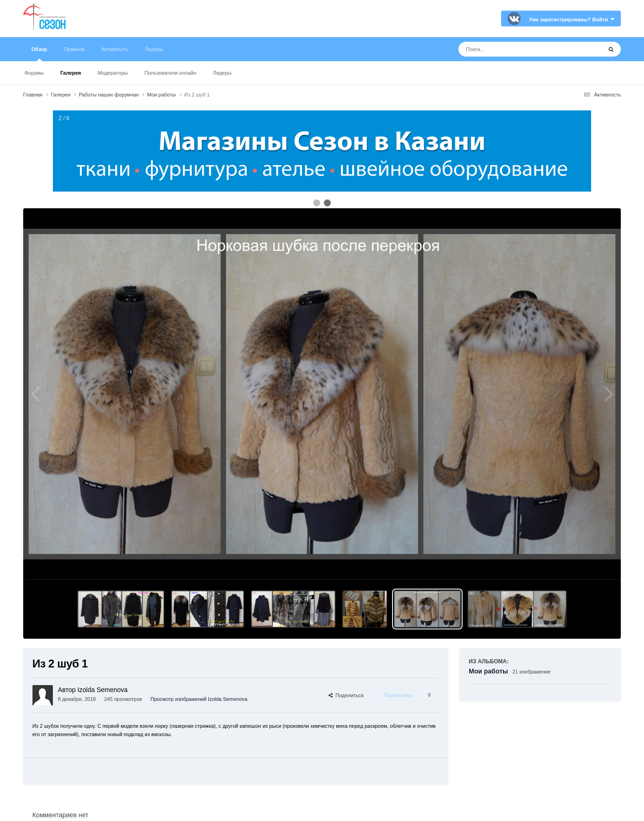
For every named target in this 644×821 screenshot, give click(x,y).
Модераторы (113, 73)
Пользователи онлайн (170, 73)
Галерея (71, 73)
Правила (74, 49)
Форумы (34, 73)
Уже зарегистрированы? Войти (572, 19)
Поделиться (346, 695)
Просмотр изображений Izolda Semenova (199, 699)
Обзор (39, 54)
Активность (115, 49)
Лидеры (222, 73)
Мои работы (488, 671)
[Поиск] (513, 49)
